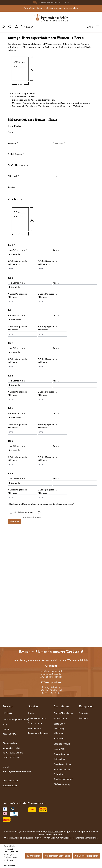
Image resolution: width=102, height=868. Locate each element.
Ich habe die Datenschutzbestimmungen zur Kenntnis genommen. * (42, 504)
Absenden (14, 522)
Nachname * (59, 143)
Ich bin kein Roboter (23, 512)
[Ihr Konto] (16, 27)
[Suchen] (3, 27)
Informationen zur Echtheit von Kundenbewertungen (63, 774)
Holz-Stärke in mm (17, 283)
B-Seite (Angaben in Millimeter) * (47, 263)
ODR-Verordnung (62, 784)
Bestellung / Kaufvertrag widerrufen (59, 729)
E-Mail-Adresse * (16, 154)
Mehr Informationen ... (11, 864)
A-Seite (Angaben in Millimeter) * (17, 263)
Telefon (11, 187)
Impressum (59, 739)
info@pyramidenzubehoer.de (17, 772)
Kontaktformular (10, 785)
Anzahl (56, 283)
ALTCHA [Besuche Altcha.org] (38, 517)
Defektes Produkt (62, 744)
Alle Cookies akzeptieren (86, 856)
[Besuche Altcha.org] (39, 512)
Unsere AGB (59, 749)
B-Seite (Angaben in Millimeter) (47, 296)
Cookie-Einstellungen (64, 713)
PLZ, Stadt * (13, 176)
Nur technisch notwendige (57, 856)
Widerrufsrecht (60, 719)
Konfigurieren (34, 856)
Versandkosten (55, 832)
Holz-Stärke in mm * (17, 250)
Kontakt (32, 713)
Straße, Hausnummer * (19, 165)
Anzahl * (57, 250)
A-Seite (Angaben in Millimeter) (17, 296)
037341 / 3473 (9, 734)
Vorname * (13, 143)
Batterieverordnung (63, 764)
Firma (11, 132)
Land (55, 176)
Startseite (84, 713)
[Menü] (97, 26)
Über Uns (84, 719)
